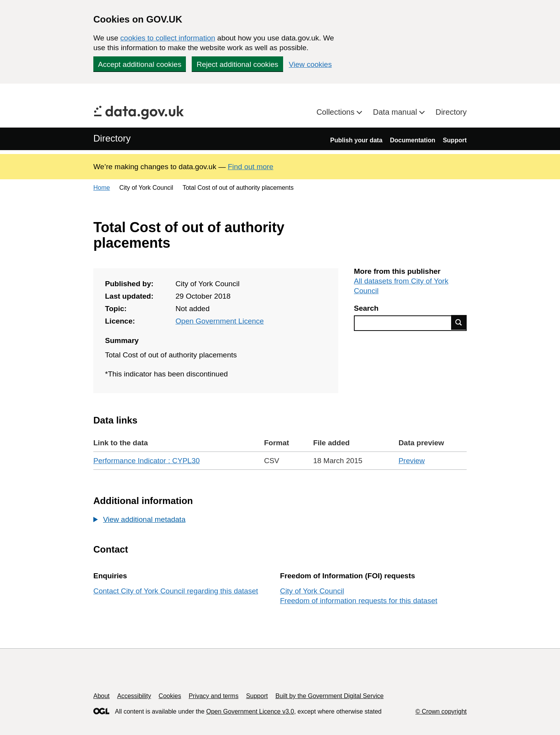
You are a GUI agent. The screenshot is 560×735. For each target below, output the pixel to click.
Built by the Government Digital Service (329, 696)
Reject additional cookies (237, 64)
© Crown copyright (441, 711)
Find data (459, 322)
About (101, 696)
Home (102, 188)
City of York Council (312, 591)
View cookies (311, 64)
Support (455, 140)
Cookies (170, 696)
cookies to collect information (168, 38)
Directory (451, 112)
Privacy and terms (213, 696)
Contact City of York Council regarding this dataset (176, 591)
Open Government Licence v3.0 (250, 711)
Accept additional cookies (140, 64)
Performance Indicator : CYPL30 (147, 461)
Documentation (413, 140)
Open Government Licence (220, 321)
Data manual (396, 112)
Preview (412, 461)
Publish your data (356, 140)
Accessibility (134, 696)
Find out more (251, 167)
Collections (337, 112)
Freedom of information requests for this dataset (359, 601)
